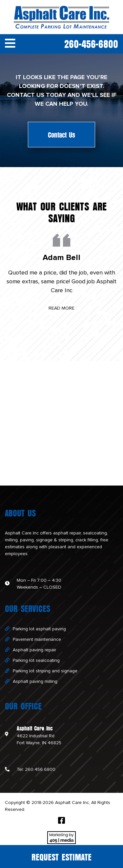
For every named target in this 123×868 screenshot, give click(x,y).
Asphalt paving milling (35, 682)
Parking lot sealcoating (36, 661)
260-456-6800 (91, 43)
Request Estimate (61, 857)
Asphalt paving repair (34, 650)
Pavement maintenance (37, 640)
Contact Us (61, 134)
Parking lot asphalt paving (39, 629)
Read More (61, 308)
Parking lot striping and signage (45, 671)
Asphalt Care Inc (22, 533)
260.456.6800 (40, 770)
